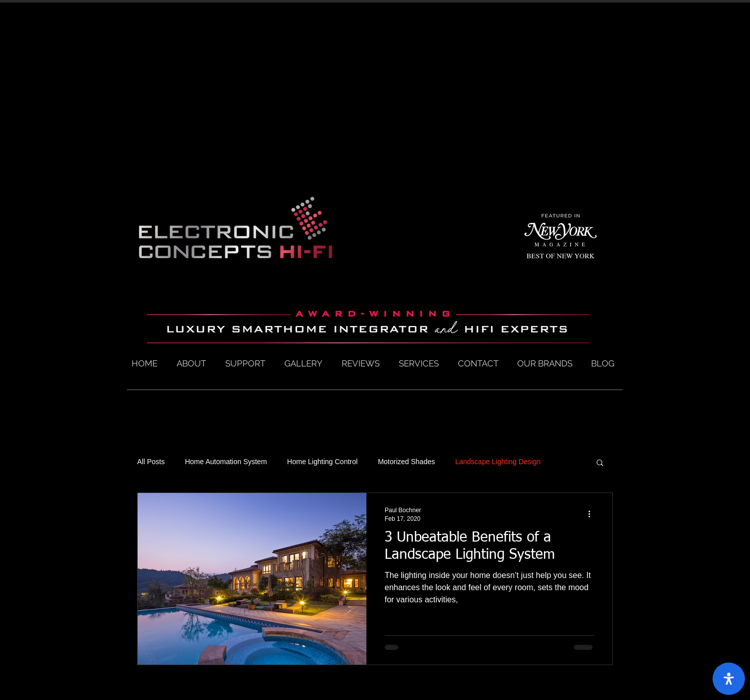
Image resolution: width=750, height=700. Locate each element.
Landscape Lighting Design (498, 462)
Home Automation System (226, 462)
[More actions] (593, 514)
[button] (600, 463)
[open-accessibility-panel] (729, 679)
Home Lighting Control (322, 462)
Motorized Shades (407, 462)
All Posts (151, 462)
